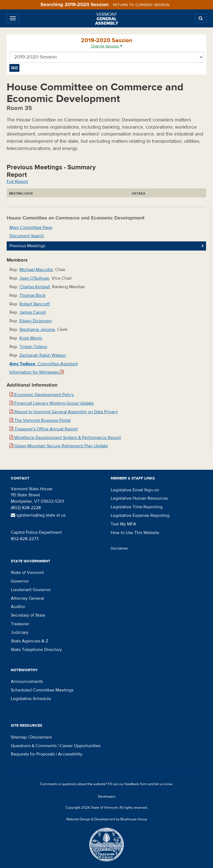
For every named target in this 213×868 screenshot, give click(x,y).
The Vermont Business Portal (40, 420)
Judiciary (20, 632)
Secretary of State (28, 615)
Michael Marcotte (36, 270)
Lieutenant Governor (31, 590)
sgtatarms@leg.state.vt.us (38, 515)
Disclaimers (41, 737)
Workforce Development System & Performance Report (65, 438)
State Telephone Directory (36, 650)
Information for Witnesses (37, 372)
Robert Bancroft (35, 304)
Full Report (17, 182)
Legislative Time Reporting (137, 507)
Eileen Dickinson (36, 321)
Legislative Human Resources (139, 498)
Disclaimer (120, 548)
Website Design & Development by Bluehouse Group (107, 819)
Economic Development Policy (42, 395)
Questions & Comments (34, 746)
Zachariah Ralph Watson (43, 355)
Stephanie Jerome (37, 330)
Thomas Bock (32, 295)
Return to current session (141, 5)
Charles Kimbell (35, 287)
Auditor (18, 607)
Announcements (27, 681)
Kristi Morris (31, 338)
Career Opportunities (80, 746)
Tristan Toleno (33, 347)
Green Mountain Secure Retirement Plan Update (59, 446)
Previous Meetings (27, 246)
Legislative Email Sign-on (135, 490)
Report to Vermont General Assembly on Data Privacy (64, 412)
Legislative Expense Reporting (140, 515)
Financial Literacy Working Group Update (52, 403)
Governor (20, 581)
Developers (107, 796)
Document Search (27, 236)
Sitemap (19, 737)
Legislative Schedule (31, 699)
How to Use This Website (135, 533)
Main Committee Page (31, 228)
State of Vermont (27, 573)
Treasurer (20, 624)
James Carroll (33, 312)
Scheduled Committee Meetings (42, 690)
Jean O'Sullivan (34, 278)
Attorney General (27, 598)
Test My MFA (123, 524)
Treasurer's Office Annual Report (44, 429)
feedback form (136, 784)
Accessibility (70, 754)
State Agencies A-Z (30, 641)
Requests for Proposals (33, 754)
